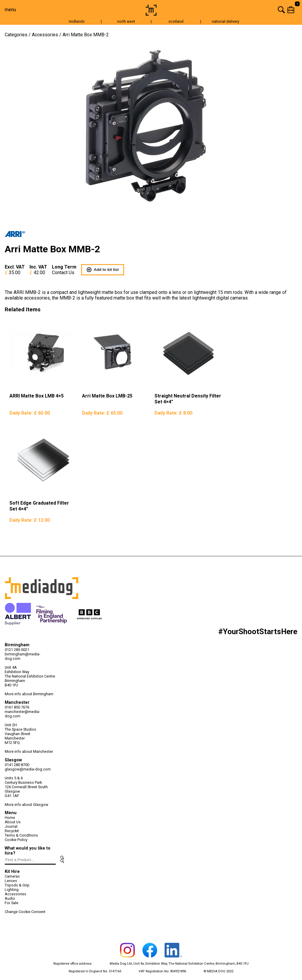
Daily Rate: (30, 413)
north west (126, 21)
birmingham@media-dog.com (23, 656)
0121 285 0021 (17, 650)
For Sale (12, 903)
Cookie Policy (16, 840)
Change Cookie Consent (25, 912)
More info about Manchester (29, 751)
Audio (10, 898)
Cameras (12, 876)
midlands (77, 21)
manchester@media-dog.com (22, 714)
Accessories (45, 35)
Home (10, 818)
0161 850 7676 (17, 707)
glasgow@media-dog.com (28, 769)
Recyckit (12, 831)
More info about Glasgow (27, 805)
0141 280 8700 (17, 765)
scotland (176, 21)
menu (10, 10)
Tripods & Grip (17, 885)
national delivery (225, 21)
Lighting (12, 890)
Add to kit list (103, 270)
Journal (11, 826)
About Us (13, 822)
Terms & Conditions (21, 835)
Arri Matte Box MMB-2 (86, 35)
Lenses (11, 881)
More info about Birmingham (29, 694)
